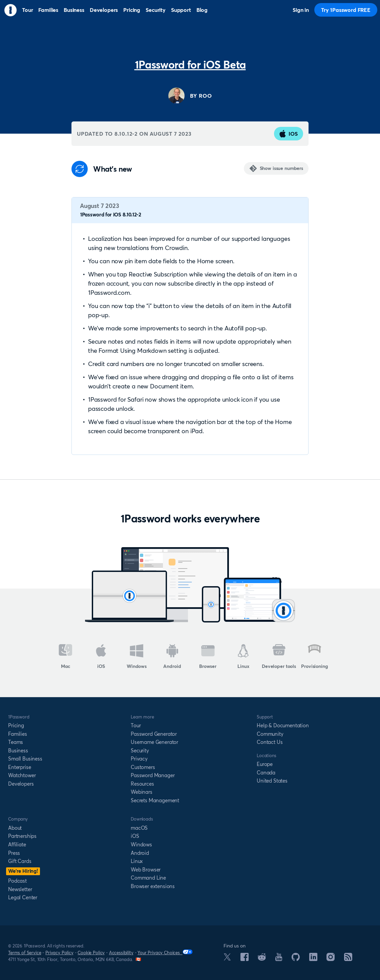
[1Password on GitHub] (296, 959)
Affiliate (17, 844)
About (15, 828)
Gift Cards (20, 861)
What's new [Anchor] (113, 169)
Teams (16, 742)
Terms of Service (25, 953)
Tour (136, 725)
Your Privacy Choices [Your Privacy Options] (165, 952)
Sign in (301, 10)
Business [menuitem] (74, 10)
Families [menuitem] (48, 10)
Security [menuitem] (156, 10)
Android (172, 657)
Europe (265, 764)
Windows (137, 657)
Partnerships (22, 836)
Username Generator (154, 742)
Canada (266, 773)
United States (272, 781)
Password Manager (153, 775)
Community (270, 734)
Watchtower (22, 775)
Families (18, 734)
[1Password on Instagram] (331, 959)
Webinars (142, 792)
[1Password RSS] (348, 959)
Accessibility (121, 953)
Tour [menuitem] (27, 10)
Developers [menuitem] (104, 10)
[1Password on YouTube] (279, 959)
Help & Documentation (283, 725)
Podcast (17, 881)
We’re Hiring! (23, 871)
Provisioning (314, 657)
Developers (21, 784)
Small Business (25, 759)
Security (140, 751)
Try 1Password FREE (346, 10)
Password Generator (154, 734)
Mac (66, 657)
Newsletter (20, 889)
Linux (243, 657)
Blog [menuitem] (202, 10)
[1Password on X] (227, 959)
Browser (208, 657)
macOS (139, 828)
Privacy (139, 759)
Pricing (16, 725)
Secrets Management (155, 800)
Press (14, 853)
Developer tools (279, 657)
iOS (289, 134)
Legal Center (23, 897)
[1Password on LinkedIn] (313, 959)
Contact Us (270, 742)
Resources (142, 784)
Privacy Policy (59, 953)
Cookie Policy (91, 953)
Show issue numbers (281, 168)
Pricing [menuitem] (132, 10)
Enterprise (19, 767)
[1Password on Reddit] (262, 959)
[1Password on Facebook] (245, 959)
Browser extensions (153, 886)
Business (18, 751)
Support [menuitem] (181, 10)
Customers (143, 767)
